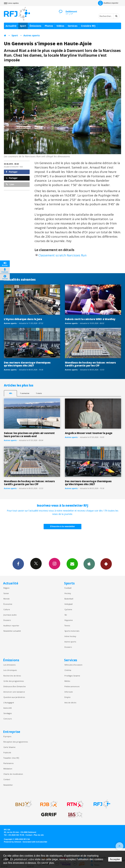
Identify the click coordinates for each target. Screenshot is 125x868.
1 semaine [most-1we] (25, 393)
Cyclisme (68, 609)
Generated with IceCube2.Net (35, 842)
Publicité (7, 752)
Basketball (69, 599)
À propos (7, 736)
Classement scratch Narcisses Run (62, 255)
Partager (12, 172)
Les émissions (9, 665)
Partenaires (8, 763)
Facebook (18, 564)
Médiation (8, 769)
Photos (49, 26)
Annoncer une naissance (14, 692)
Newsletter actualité (12, 631)
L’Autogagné (9, 703)
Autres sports (32, 35)
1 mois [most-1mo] (39, 393)
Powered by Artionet (12, 842)
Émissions (35, 26)
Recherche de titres (12, 676)
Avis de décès (70, 703)
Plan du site (39, 835)
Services (73, 26)
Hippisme (69, 620)
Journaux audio (10, 615)
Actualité (11, 26)
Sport (23, 26)
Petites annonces (72, 686)
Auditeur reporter (11, 626)
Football (68, 588)
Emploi (67, 697)
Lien (10, 184)
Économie (8, 604)
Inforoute (69, 692)
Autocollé (8, 708)
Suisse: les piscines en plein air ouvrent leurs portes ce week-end (29, 435)
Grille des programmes (14, 681)
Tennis (67, 626)
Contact (7, 779)
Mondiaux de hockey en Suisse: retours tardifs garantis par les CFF (90, 364)
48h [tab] (10, 393)
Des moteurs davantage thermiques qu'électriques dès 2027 (27, 364)
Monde (7, 599)
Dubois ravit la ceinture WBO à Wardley (90, 319)
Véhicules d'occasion (73, 665)
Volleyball (69, 604)
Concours (8, 719)
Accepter (115, 859)
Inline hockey (70, 636)
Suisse (6, 593)
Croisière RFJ (88, 26)
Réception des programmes (16, 742)
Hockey (68, 593)
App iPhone (89, 564)
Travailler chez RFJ (11, 758)
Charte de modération (13, 774)
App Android (106, 564)
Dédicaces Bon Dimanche (15, 686)
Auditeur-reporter (108, 3)
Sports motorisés (72, 631)
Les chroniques (10, 670)
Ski (66, 615)
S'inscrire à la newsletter (62, 526)
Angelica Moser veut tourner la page (89, 433)
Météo (67, 681)
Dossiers (7, 620)
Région (6, 588)
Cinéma (68, 670)
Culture (7, 609)
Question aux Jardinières (14, 697)
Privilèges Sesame (72, 676)
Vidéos (60, 26)
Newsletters (72, 564)
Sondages (8, 713)
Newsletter (8, 785)
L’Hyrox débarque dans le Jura (23, 319)
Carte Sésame (9, 747)
